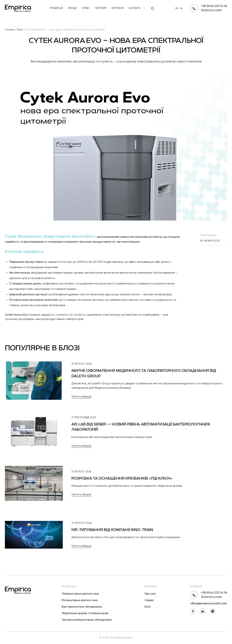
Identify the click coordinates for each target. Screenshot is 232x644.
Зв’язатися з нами (211, 10)
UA (179, 8)
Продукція (56, 8)
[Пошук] (152, 8)
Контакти (135, 8)
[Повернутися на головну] (18, 8)
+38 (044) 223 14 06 (214, 6)
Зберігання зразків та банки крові (85, 613)
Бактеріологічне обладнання (82, 607)
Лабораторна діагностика (80, 594)
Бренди (72, 8)
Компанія (118, 8)
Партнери (101, 8)
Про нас (150, 594)
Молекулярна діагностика (80, 600)
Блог (148, 607)
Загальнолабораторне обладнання (87, 620)
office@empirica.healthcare (208, 604)
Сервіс (86, 8)
